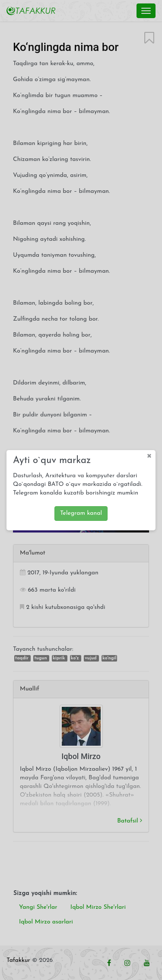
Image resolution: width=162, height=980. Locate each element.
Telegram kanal (81, 512)
